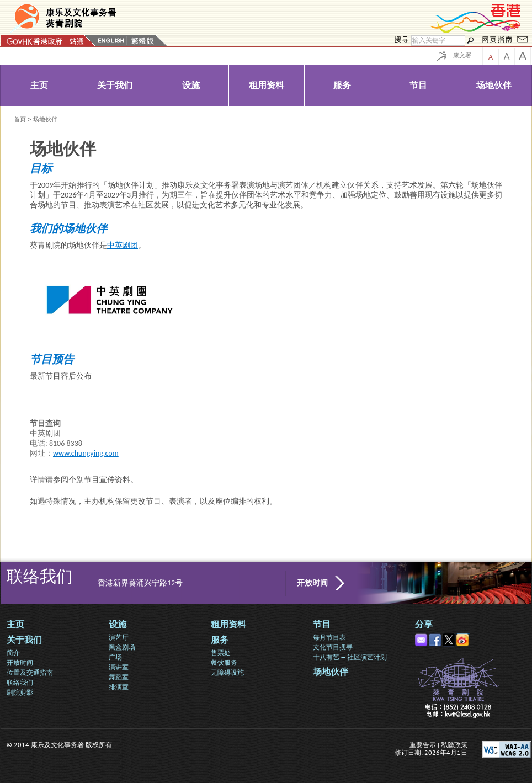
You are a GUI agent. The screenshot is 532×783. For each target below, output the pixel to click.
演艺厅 (119, 637)
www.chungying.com (86, 453)
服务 (220, 640)
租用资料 (228, 624)
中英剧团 (123, 245)
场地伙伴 (331, 672)
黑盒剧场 (122, 647)
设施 (118, 624)
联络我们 (20, 682)
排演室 (119, 687)
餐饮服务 (224, 662)
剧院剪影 (20, 692)
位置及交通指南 (30, 672)
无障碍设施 (227, 672)
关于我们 (24, 640)
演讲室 (119, 667)
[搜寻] (438, 41)
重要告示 (423, 745)
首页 (20, 119)
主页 (15, 624)
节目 (322, 624)
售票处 (221, 652)
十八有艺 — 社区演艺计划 (350, 657)
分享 (424, 624)
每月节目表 (329, 637)
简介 (13, 652)
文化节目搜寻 (333, 647)
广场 (115, 657)
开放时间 (312, 583)
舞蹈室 (119, 677)
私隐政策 (454, 745)
